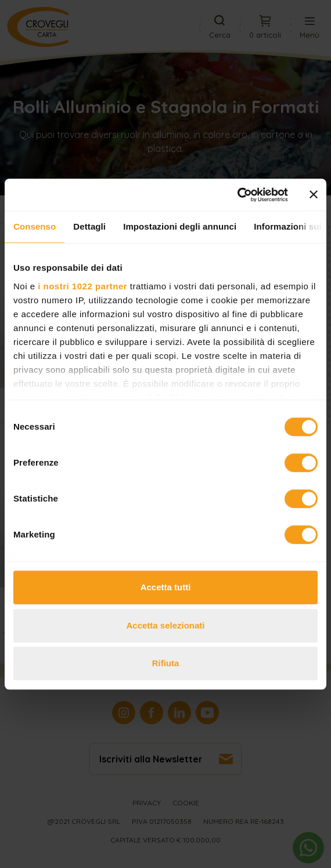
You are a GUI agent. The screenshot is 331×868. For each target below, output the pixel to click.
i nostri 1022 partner (82, 286)
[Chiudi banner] (314, 195)
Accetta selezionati (165, 625)
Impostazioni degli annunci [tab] (180, 226)
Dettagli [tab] (89, 226)
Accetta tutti (166, 587)
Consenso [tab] (35, 226)
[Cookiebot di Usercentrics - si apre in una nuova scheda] (237, 195)
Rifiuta (166, 663)
